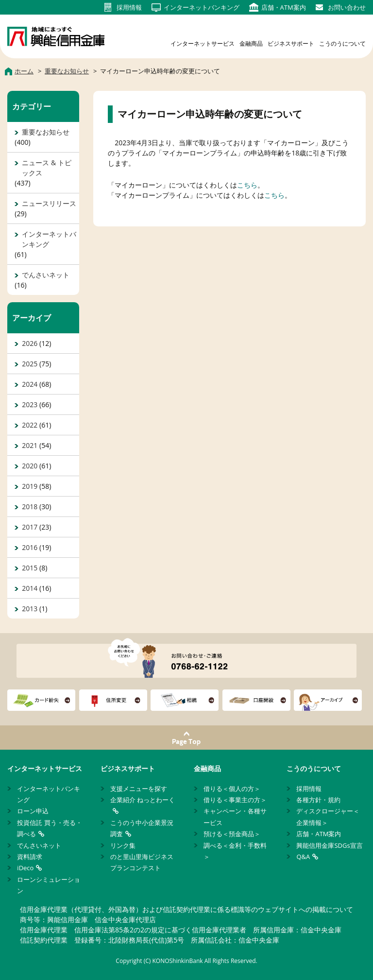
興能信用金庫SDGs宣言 (329, 845)
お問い (347, 7)
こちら (247, 185)
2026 (30, 343)
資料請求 (30, 857)
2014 (30, 588)
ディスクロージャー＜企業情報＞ (328, 817)
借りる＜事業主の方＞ (235, 800)
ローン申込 (33, 811)
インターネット (202, 7)
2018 (30, 507)
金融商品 (251, 43)
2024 (30, 384)
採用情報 (309, 789)
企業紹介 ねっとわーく (143, 800)
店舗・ (284, 7)
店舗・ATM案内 (319, 834)
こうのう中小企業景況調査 (142, 828)
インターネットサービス (203, 43)
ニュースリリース (49, 203)
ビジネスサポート (291, 43)
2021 (30, 445)
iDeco (25, 868)
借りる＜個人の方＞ (232, 789)
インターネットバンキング (49, 239)
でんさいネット (46, 275)
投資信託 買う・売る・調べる (49, 828)
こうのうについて (342, 43)
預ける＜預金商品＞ (232, 834)
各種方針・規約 (318, 800)
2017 (30, 527)
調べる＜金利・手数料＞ (235, 851)
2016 (30, 547)
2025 (30, 364)
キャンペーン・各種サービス (235, 817)
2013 (30, 609)
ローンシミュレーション (49, 885)
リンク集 (123, 845)
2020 (30, 466)
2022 (30, 425)
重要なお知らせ (46, 132)
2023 (30, 404)
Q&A (303, 857)
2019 (30, 486)
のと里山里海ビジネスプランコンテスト (142, 862)
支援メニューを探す (139, 789)
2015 (30, 568)
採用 (129, 7)
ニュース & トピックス (46, 168)
